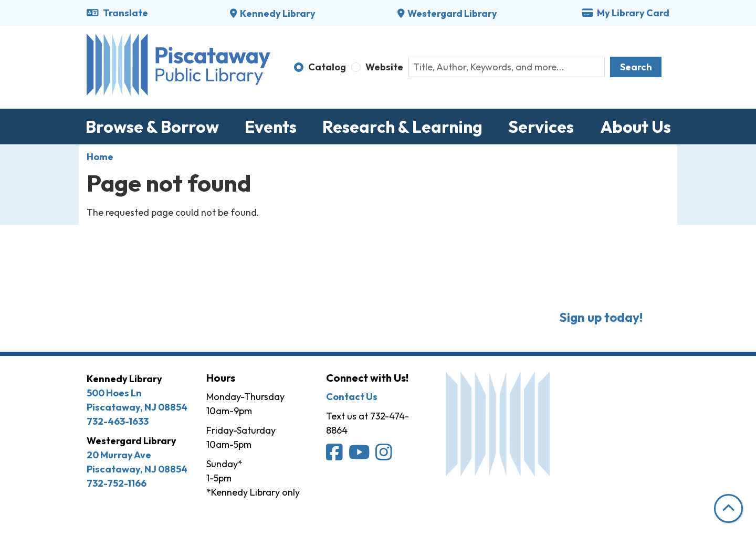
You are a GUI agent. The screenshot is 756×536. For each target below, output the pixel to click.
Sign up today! (601, 317)
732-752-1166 (117, 483)
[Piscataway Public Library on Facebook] (335, 455)
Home (100, 157)
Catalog (327, 67)
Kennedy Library (278, 13)
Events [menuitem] (271, 127)
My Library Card (626, 13)
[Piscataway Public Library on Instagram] (385, 455)
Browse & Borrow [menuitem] (152, 127)
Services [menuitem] (541, 127)
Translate (117, 13)
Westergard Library (452, 13)
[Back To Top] (728, 508)
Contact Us (352, 397)
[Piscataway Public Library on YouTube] (360, 455)
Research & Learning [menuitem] (402, 127)
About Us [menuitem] (636, 127)
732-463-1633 (118, 421)
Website (384, 67)
